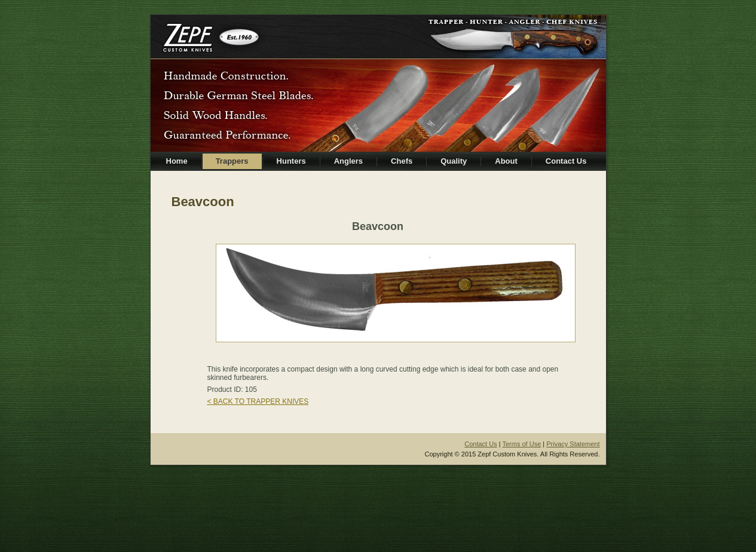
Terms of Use (521, 444)
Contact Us (480, 444)
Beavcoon (203, 202)
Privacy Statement (573, 444)
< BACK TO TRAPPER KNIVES (258, 401)
